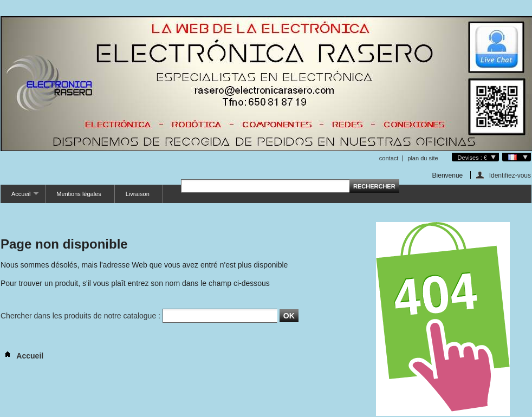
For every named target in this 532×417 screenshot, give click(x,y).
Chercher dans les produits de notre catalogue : (80, 316)
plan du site (423, 158)
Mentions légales (79, 194)
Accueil (20, 197)
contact (389, 158)
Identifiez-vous (510, 175)
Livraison (138, 194)
